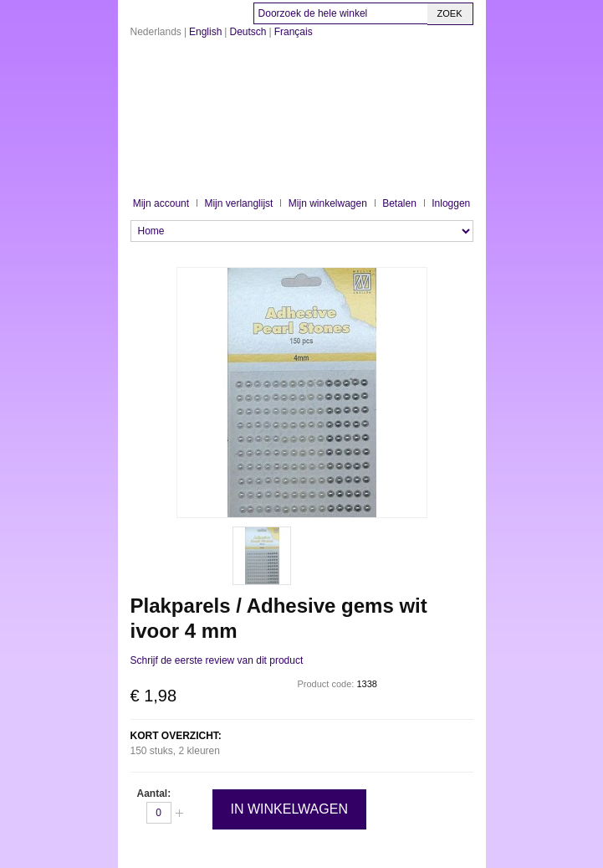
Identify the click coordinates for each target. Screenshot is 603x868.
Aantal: (154, 794)
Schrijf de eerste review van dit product (217, 660)
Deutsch (248, 32)
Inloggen (451, 203)
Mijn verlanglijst (238, 203)
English (205, 32)
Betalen (399, 203)
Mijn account (161, 203)
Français (294, 32)
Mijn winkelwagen (328, 203)
